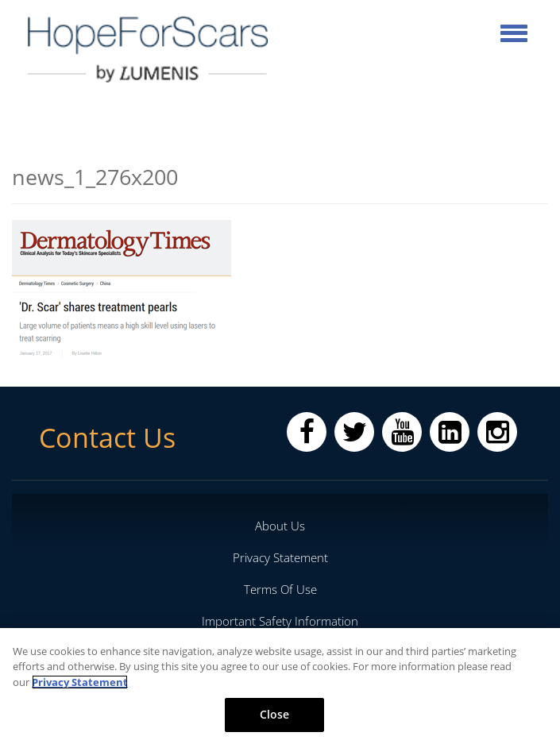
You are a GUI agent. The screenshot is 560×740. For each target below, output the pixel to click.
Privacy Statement (280, 557)
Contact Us (107, 437)
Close (275, 714)
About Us (280, 526)
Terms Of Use (280, 589)
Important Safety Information (280, 621)
